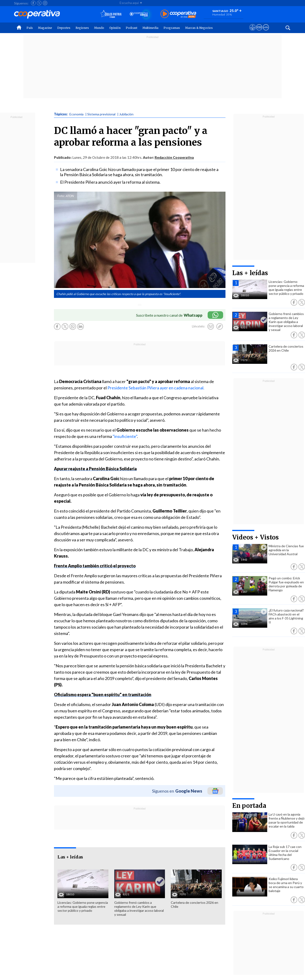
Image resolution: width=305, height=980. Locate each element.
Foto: (61, 196)
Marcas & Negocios (199, 28)
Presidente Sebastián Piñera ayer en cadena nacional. (156, 388)
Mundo (99, 28)
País (30, 28)
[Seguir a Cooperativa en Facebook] (33, 3)
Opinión (115, 28)
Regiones (82, 28)
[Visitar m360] (259, 32)
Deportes (64, 28)
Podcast (132, 28)
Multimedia (150, 28)
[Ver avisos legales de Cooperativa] (253, 32)
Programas (172, 28)
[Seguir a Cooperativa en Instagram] (45, 3)
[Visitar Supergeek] (266, 32)
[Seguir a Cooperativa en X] (39, 3)
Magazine (45, 28)
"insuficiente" (125, 436)
